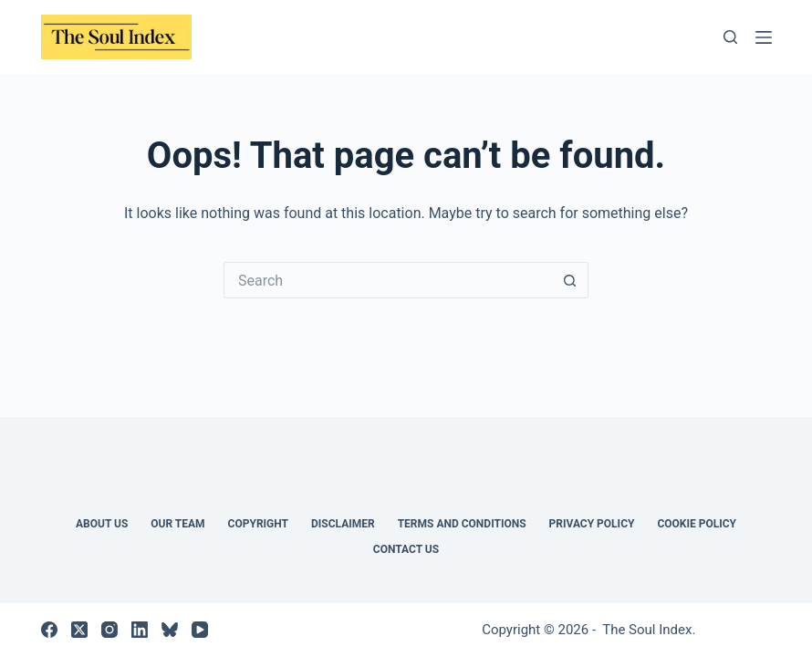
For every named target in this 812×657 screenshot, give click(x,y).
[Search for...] (388, 280)
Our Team (177, 524)
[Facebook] (49, 630)
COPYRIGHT (258, 524)
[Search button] (570, 280)
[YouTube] (200, 630)
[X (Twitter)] (79, 630)
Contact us (406, 549)
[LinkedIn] (140, 630)
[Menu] (764, 37)
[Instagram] (109, 630)
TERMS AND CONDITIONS (462, 524)
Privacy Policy (592, 524)
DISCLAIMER (343, 524)
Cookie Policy (697, 524)
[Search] (730, 37)
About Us (102, 524)
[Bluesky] (170, 630)
